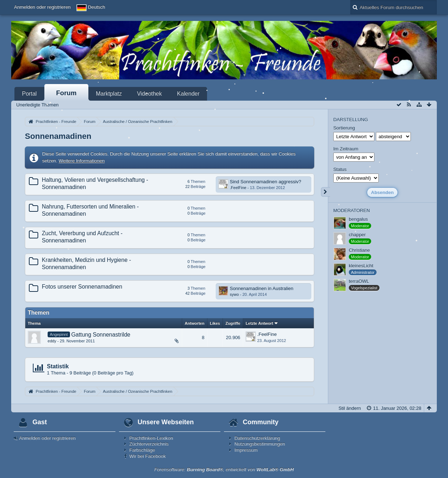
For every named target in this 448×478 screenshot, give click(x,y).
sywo (234, 294)
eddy (52, 341)
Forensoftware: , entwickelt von (224, 470)
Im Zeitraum (346, 149)
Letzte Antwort (259, 323)
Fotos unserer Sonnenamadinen (82, 287)
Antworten (195, 323)
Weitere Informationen (82, 161)
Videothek (150, 94)
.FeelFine (238, 188)
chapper (357, 235)
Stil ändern (350, 408)
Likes (215, 323)
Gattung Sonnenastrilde (101, 335)
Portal (29, 94)
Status (340, 169)
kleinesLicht (361, 266)
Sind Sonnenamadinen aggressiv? (265, 182)
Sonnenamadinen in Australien (262, 288)
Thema (34, 323)
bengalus (358, 219)
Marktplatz (109, 94)
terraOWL (359, 281)
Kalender (188, 94)
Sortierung (344, 128)
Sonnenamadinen (58, 136)
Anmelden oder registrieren (42, 7)
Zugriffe (233, 323)
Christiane (359, 250)
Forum (67, 93)
